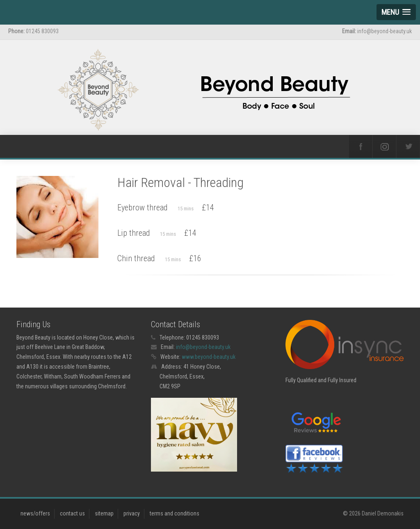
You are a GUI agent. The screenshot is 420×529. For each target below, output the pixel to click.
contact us (72, 513)
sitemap (104, 513)
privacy (132, 513)
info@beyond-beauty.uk (203, 347)
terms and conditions (175, 513)
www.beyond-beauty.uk (209, 357)
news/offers (35, 513)
